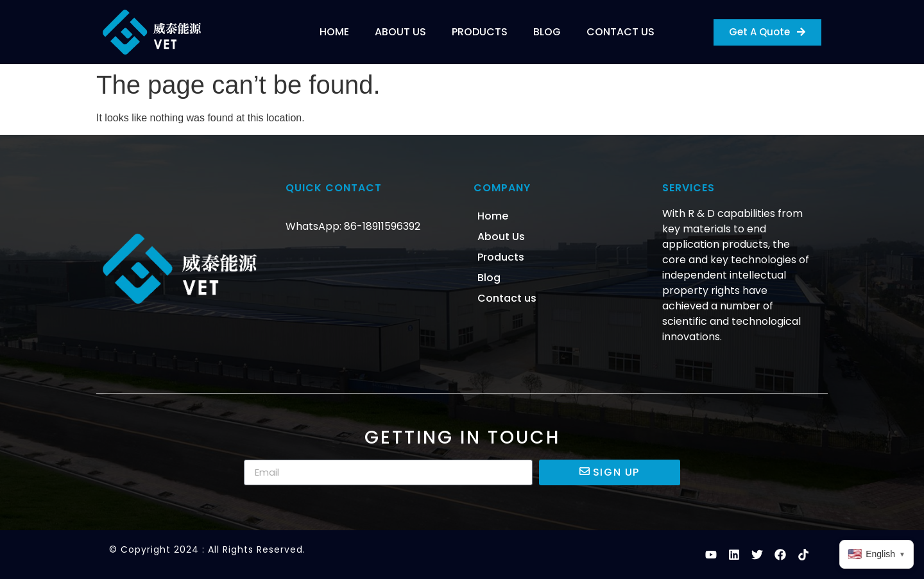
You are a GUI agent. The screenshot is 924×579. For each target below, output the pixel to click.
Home (334, 32)
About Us (400, 32)
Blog (547, 32)
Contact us (620, 32)
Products (480, 32)
